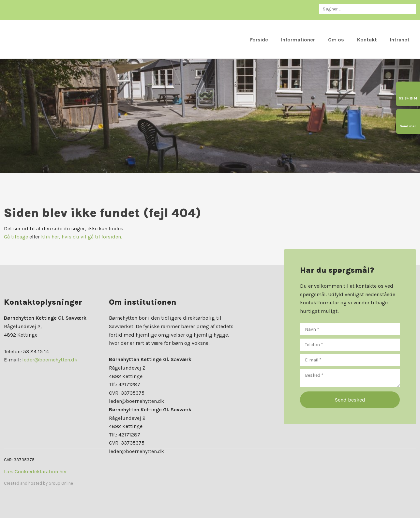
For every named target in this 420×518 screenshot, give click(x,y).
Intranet (400, 40)
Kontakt (367, 40)
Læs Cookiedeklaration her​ (35, 472)
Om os (336, 40)
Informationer (298, 40)
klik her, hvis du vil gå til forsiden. (82, 237)
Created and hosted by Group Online (38, 483)
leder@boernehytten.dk (50, 360)
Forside (259, 40)
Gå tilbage (16, 237)
